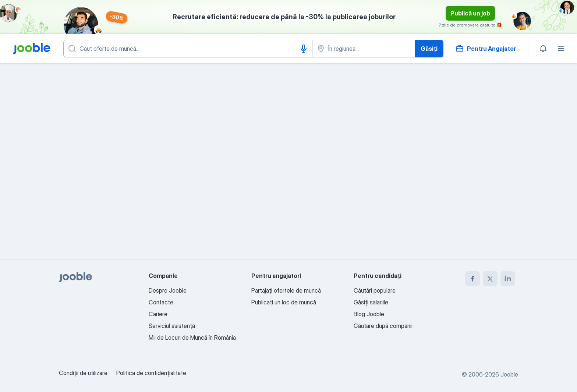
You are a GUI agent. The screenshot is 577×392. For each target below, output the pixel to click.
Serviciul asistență (172, 326)
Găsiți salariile (371, 302)
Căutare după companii (383, 326)
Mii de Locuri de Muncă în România (192, 338)
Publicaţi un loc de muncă (284, 302)
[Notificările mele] (543, 49)
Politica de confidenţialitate (151, 373)
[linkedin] (508, 279)
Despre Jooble (168, 290)
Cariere (158, 314)
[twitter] (490, 279)
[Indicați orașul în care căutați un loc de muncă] (364, 49)
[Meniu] (561, 49)
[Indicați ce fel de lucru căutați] (188, 49)
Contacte (161, 302)
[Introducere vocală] (304, 49)
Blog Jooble (369, 314)
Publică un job (470, 13)
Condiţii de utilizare (83, 373)
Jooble (509, 374)
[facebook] (472, 279)
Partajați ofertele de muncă (286, 290)
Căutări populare (375, 290)
